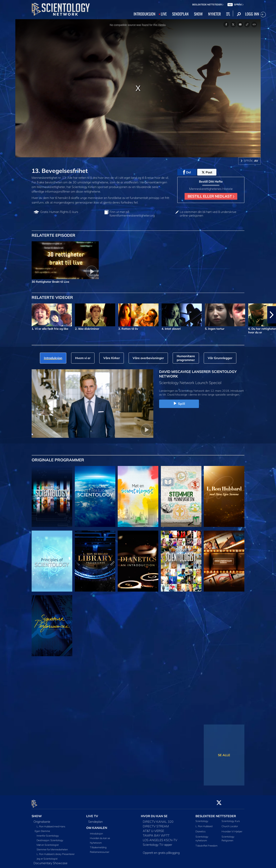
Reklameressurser (100, 850)
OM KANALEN (97, 825)
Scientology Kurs (231, 819)
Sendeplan (95, 819)
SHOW (198, 14)
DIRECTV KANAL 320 (158, 819)
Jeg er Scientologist (47, 856)
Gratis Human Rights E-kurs (59, 212)
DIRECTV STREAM (156, 824)
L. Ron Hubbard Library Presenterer (56, 852)
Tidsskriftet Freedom (207, 843)
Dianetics (200, 829)
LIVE (164, 14)
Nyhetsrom (96, 840)
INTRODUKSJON (145, 14)
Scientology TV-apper (157, 842)
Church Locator (230, 824)
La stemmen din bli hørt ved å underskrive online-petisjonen (208, 214)
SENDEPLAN (180, 14)
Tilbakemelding (98, 845)
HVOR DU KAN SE (154, 814)
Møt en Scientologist (48, 842)
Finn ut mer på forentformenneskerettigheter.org (132, 214)
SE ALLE (224, 755)
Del (187, 172)
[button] (272, 315)
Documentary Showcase (51, 861)
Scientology (202, 819)
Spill (179, 404)
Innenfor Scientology (48, 833)
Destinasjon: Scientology (50, 838)
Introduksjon (96, 831)
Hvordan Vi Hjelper (232, 829)
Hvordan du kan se (100, 836)
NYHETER (214, 14)
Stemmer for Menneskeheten (52, 847)
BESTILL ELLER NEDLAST (211, 196)
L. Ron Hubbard (204, 824)
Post (207, 172)
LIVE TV (92, 814)
